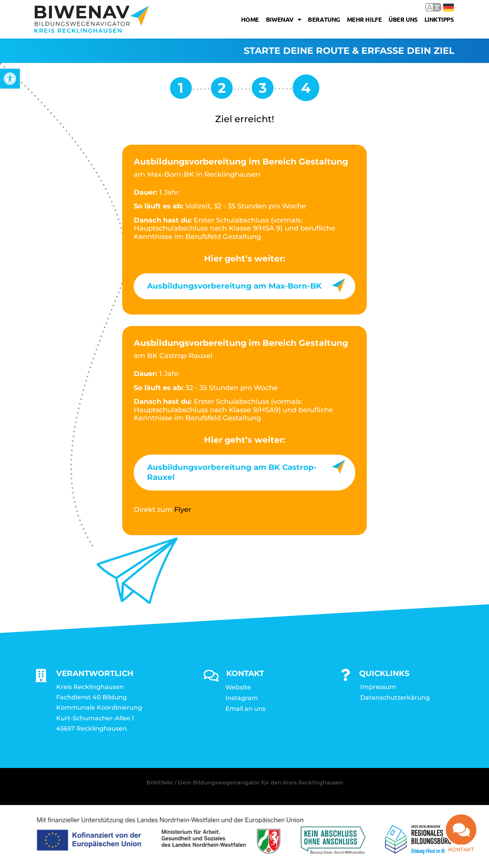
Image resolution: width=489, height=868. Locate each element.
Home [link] (250, 19)
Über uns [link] (403, 19)
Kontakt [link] (461, 853)
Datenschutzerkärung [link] (395, 698)
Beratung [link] (324, 19)
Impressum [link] (378, 687)
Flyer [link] (183, 510)
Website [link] (238, 687)
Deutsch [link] (449, 8)
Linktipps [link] (439, 19)
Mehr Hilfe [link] (364, 19)
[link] (10, 79)
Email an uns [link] (245, 709)
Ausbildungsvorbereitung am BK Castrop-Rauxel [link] (232, 472)
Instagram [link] (242, 698)
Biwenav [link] (283, 19)
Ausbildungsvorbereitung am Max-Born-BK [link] (234, 286)
